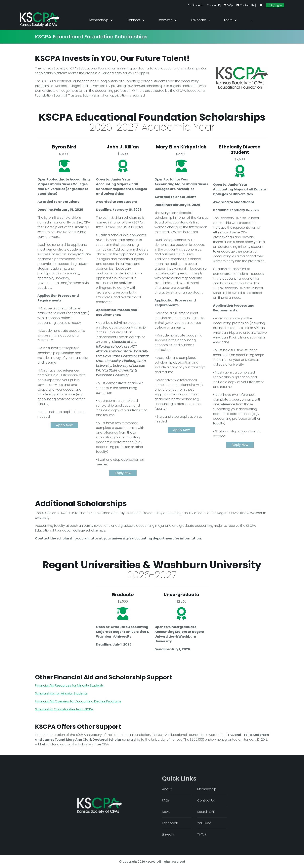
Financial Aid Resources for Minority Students (69, 685)
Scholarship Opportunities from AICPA (64, 709)
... (252, 20)
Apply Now (64, 425)
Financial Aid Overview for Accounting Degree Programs (78, 701)
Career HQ (214, 5)
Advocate (198, 20)
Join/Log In (275, 5)
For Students (196, 5)
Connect (133, 20)
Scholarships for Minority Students (61, 693)
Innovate (165, 20)
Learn (228, 20)
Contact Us (245, 5)
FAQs (229, 5)
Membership (99, 20)
